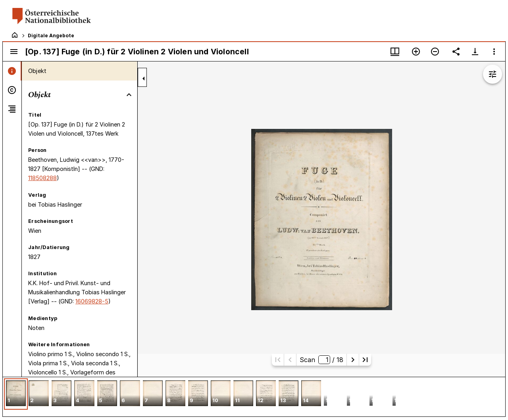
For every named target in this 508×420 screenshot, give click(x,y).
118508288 (42, 178)
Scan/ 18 (321, 360)
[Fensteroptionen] (494, 52)
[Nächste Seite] (353, 360)
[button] (16, 394)
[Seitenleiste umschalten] (14, 52)
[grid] (254, 397)
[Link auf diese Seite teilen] (456, 52)
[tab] (12, 71)
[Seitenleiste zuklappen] (144, 79)
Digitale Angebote (51, 35)
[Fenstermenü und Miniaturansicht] (395, 52)
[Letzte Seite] (365, 360)
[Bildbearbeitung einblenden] (493, 74)
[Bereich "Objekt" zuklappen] (129, 95)
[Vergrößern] (416, 52)
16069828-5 (92, 301)
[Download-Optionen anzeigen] (475, 52)
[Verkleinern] (435, 52)
